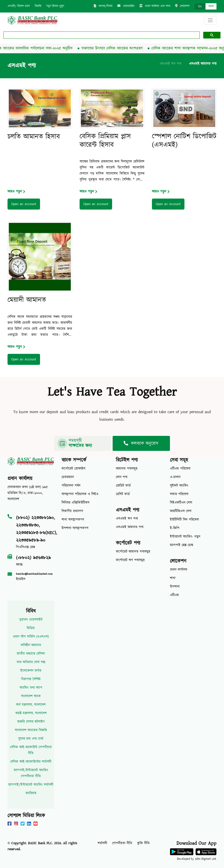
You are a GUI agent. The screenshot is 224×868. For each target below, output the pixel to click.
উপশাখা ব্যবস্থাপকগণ (75, 528)
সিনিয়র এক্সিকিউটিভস (75, 503)
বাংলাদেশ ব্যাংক (31, 696)
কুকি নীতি (143, 843)
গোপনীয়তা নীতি (122, 843)
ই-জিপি (175, 528)
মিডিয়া (31, 628)
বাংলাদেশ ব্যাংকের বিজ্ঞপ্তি (31, 730)
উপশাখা (175, 587)
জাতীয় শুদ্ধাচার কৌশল (31, 654)
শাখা (173, 578)
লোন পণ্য (122, 477)
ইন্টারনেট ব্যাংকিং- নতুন (185, 537)
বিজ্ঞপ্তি (38, 6)
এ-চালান (175, 477)
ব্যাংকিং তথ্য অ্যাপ (31, 688)
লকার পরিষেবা (179, 494)
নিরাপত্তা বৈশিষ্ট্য (31, 679)
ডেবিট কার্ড (123, 494)
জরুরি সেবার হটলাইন (31, 722)
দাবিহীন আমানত (31, 645)
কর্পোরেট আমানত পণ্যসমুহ (133, 552)
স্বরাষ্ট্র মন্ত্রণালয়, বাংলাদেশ (31, 713)
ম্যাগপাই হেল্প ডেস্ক (182, 545)
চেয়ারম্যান (68, 477)
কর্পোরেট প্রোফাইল (73, 469)
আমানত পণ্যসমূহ (127, 469)
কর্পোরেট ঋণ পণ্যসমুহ (130, 560)
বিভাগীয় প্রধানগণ (72, 511)
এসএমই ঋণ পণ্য (170, 64)
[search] (101, 35)
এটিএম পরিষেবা (180, 469)
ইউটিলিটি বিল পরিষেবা (184, 520)
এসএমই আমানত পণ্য (203, 64)
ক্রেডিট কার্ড (123, 486)
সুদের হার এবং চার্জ (31, 739)
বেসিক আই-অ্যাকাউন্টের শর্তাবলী (31, 762)
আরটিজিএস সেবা (181, 511)
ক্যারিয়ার (31, 793)
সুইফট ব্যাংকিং (179, 486)
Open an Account (24, 204)
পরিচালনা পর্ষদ (71, 486)
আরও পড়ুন (16, 192)
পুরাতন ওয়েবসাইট (31, 620)
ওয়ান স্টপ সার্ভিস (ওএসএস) (31, 637)
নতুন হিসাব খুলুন (55, 6)
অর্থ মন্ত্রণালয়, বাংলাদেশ (31, 705)
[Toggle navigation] (210, 20)
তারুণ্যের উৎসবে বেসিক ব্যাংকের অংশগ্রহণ (114, 48)
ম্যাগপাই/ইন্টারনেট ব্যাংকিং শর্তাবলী (31, 785)
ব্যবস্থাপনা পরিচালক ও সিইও (80, 494)
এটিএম (174, 595)
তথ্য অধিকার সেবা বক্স (31, 662)
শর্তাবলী (102, 843)
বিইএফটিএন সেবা (181, 503)
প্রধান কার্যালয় (179, 570)
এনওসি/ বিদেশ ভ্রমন (19, 6)
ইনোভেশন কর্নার (31, 671)
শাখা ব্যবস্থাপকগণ (73, 520)
